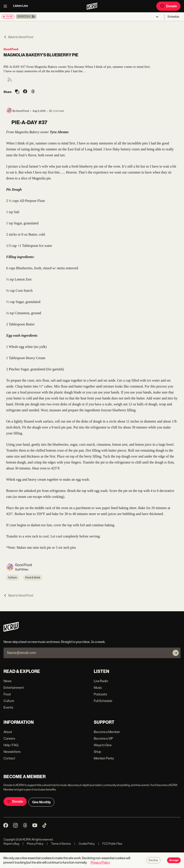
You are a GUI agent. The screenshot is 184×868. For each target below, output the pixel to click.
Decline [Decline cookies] (153, 860)
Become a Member (107, 732)
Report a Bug (11, 844)
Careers (9, 738)
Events (8, 707)
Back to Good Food (18, 37)
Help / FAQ (11, 745)
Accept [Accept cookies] (174, 860)
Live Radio (101, 681)
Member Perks (104, 758)
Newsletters (12, 752)
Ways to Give (103, 745)
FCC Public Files (110, 844)
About (8, 732)
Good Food (11, 49)
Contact (9, 758)
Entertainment (14, 688)
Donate (168, 6)
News (7, 681)
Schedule (173, 17)
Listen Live (21, 6)
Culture (13, 578)
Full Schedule (103, 701)
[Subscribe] (176, 653)
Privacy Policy (33, 844)
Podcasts (100, 694)
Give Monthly (41, 802)
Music (98, 688)
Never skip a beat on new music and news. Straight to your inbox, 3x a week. (54, 642)
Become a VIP (103, 738)
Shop (97, 752)
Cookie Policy (85, 844)
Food (7, 694)
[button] (26, 17)
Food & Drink (33, 578)
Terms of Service (59, 844)
